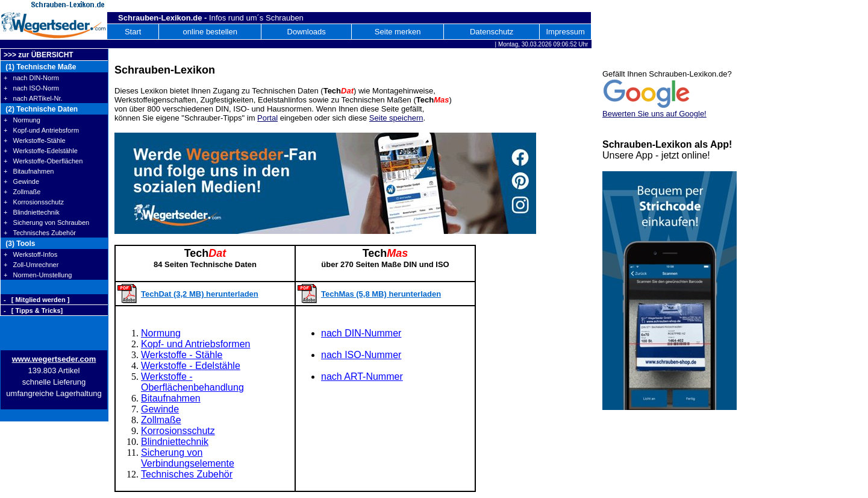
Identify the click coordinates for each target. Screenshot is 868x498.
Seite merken (398, 32)
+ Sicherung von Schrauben (46, 222)
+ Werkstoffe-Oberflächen (43, 161)
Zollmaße (161, 420)
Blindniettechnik (175, 442)
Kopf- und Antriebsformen (195, 344)
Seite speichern (396, 118)
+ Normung (22, 120)
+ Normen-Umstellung (38, 275)
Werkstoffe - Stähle (182, 355)
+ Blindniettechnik (32, 212)
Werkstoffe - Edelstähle (191, 366)
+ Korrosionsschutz (34, 202)
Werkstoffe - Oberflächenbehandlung (192, 382)
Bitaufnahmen (171, 398)
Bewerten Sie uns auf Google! (654, 114)
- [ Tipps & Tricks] (33, 310)
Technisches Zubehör (187, 474)
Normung (161, 333)
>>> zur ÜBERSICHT (39, 55)
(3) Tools (19, 244)
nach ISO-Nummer (361, 355)
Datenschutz (492, 32)
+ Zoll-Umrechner (31, 265)
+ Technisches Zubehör (40, 233)
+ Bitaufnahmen (29, 171)
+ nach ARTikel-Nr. (33, 98)
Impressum (565, 32)
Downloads (307, 32)
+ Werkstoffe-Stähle (35, 140)
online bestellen (210, 32)
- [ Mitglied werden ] (36, 300)
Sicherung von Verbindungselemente (188, 458)
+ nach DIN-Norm (31, 78)
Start (133, 32)
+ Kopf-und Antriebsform (41, 130)
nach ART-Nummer (362, 377)
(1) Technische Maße (40, 67)
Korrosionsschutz (178, 431)
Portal (267, 118)
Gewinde (160, 409)
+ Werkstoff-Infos (30, 254)
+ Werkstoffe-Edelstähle (41, 151)
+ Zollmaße (22, 192)
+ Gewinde (21, 181)
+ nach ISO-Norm (31, 88)
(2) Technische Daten (41, 109)
